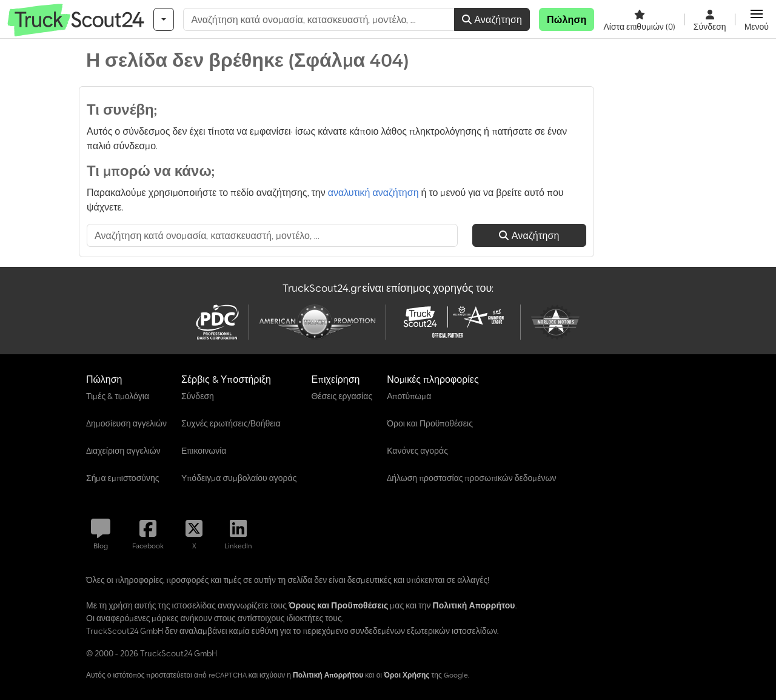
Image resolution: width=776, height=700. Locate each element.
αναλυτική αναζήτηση (373, 192)
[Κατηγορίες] (164, 19)
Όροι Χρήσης (407, 675)
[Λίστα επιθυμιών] (639, 19)
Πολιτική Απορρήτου (328, 675)
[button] (757, 19)
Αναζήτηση (492, 19)
